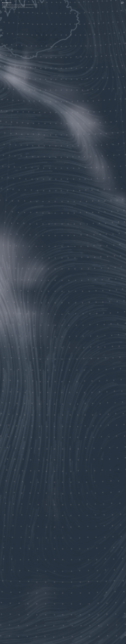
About (90, 3)
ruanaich (7, 3)
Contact (99, 3)
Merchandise (112, 3)
